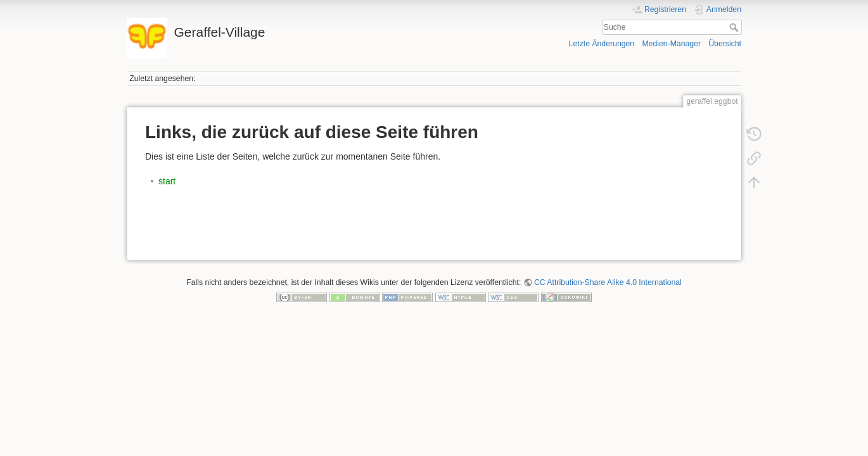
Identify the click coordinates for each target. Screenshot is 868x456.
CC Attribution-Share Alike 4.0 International (608, 282)
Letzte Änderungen (602, 44)
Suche (735, 27)
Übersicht (725, 44)
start (167, 181)
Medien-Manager (671, 44)
